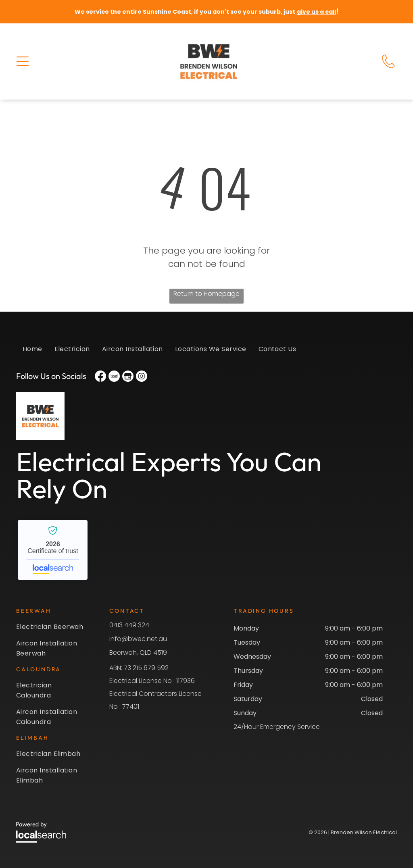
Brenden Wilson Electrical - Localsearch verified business (53, 550)
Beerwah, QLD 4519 (138, 653)
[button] (23, 61)
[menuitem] (32, 353)
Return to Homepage (206, 294)
